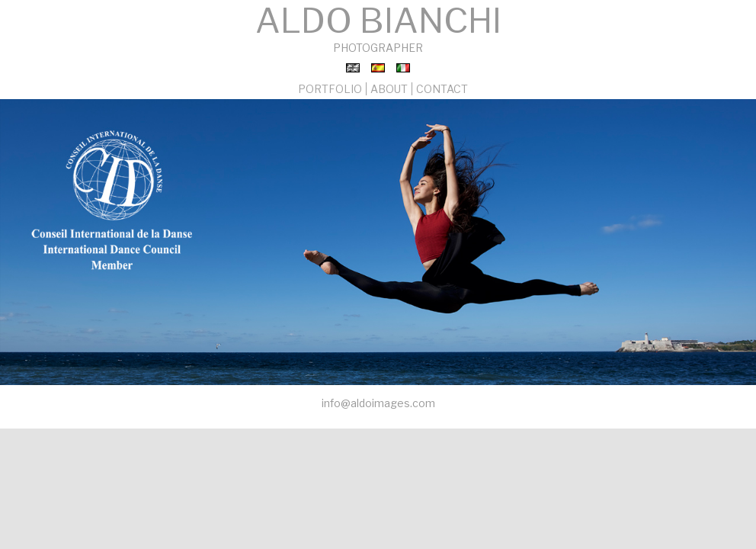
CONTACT (442, 89)
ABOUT (389, 89)
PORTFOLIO (330, 89)
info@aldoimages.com (378, 403)
